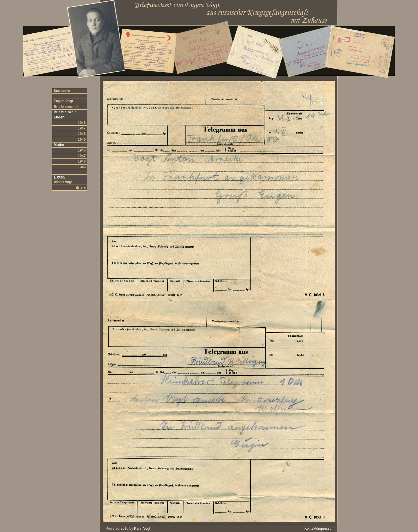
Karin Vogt (142, 529)
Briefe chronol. (66, 107)
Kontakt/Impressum (319, 529)
